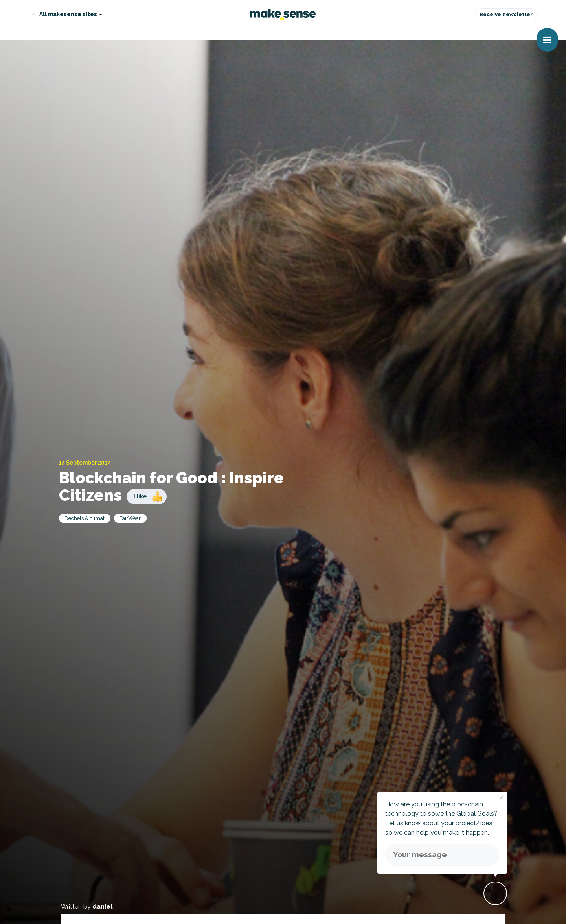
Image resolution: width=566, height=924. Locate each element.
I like (140, 496)
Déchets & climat (85, 518)
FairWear (130, 518)
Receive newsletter (506, 14)
